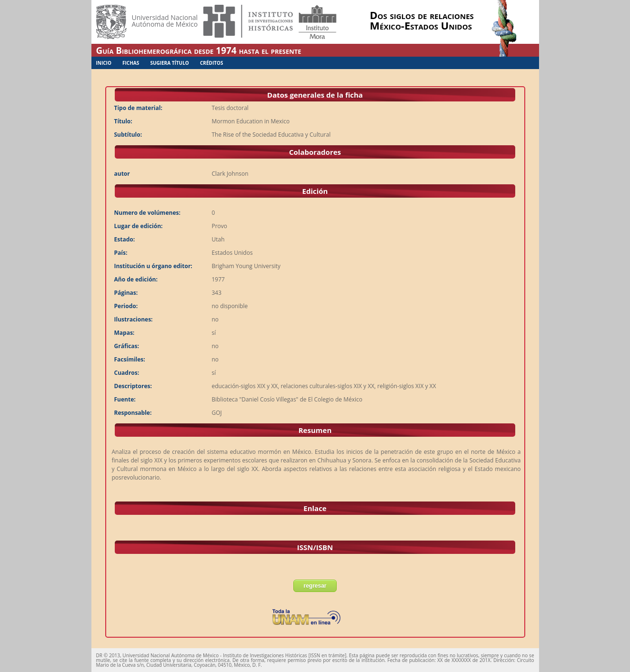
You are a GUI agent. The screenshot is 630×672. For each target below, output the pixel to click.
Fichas (131, 63)
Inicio (104, 63)
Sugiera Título (169, 63)
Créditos (212, 63)
